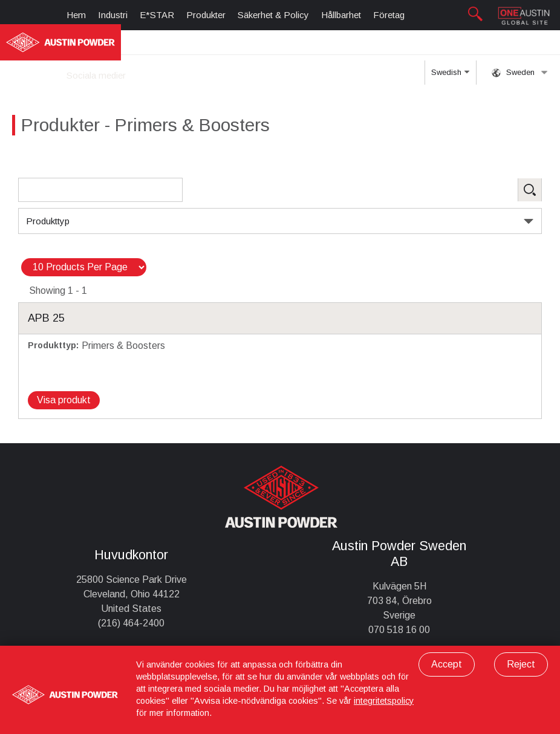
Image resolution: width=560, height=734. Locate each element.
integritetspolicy (384, 701)
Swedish (450, 76)
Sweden (520, 73)
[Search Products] (100, 190)
